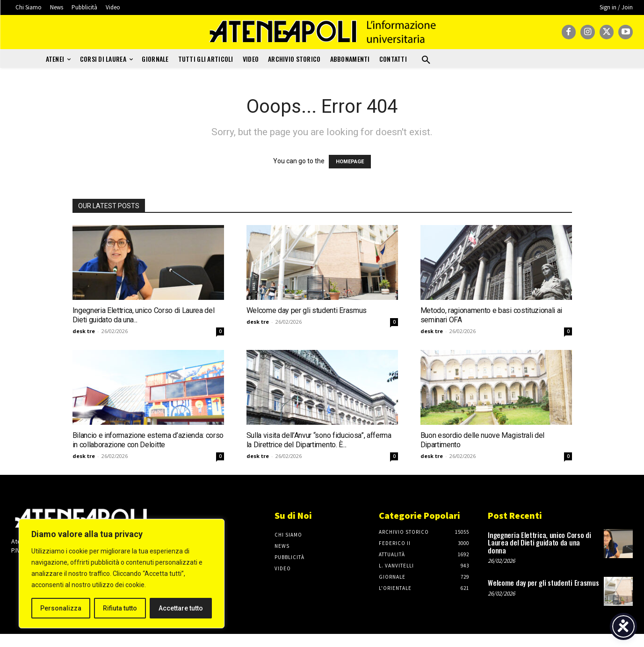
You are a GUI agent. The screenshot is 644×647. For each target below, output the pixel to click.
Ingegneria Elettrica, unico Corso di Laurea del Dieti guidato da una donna (539, 542)
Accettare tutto (181, 608)
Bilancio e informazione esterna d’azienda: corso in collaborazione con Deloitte (148, 440)
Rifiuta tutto (120, 608)
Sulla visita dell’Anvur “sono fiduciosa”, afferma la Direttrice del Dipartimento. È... (319, 440)
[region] (122, 574)
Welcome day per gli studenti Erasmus (307, 310)
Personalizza (61, 608)
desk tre (84, 331)
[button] (426, 60)
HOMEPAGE (350, 162)
